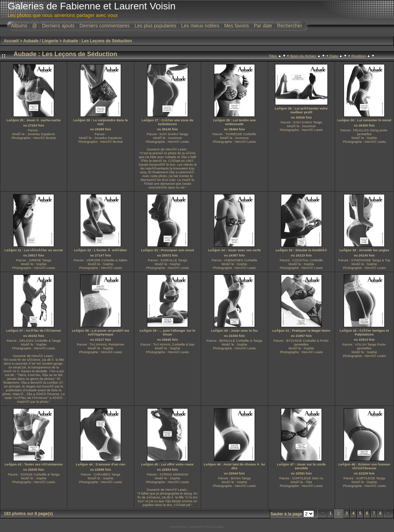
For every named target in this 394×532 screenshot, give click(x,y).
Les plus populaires (156, 26)
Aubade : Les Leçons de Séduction (97, 41)
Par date (263, 26)
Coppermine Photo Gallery (206, 527)
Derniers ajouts (58, 26)
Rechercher (290, 26)
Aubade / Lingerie (41, 41)
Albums (19, 26)
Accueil (11, 41)
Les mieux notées (200, 26)
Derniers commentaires (105, 26)
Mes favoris (237, 26)
